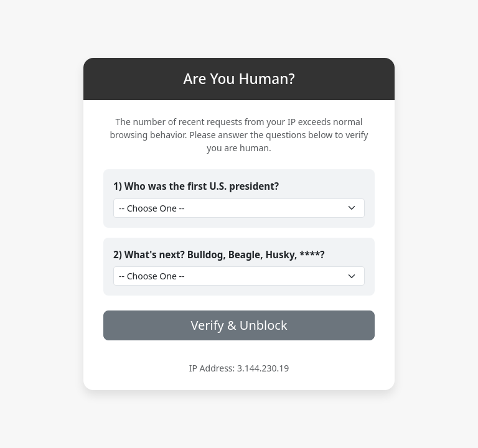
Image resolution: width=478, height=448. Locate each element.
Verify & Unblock (239, 325)
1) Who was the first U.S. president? (196, 186)
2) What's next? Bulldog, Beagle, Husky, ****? (219, 254)
